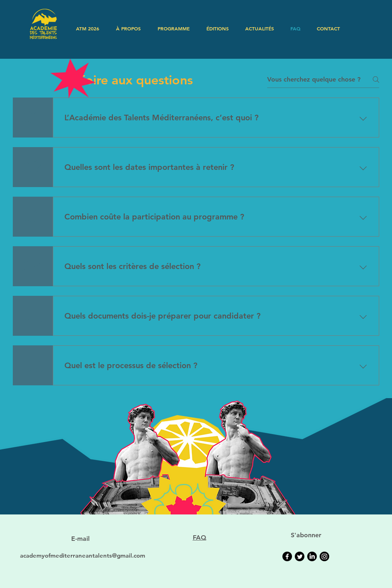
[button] (128, 28)
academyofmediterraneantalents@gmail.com (83, 555)
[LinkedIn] (312, 556)
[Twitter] (300, 556)
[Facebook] (287, 556)
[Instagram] (324, 556)
